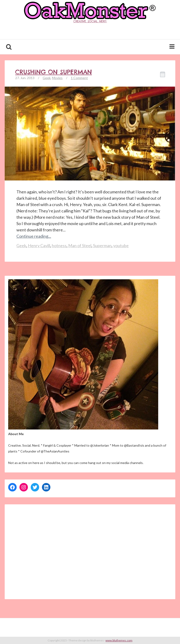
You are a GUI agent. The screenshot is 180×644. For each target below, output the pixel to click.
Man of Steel (80, 245)
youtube (121, 245)
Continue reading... (34, 236)
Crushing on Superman (54, 72)
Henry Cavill (39, 245)
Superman (102, 245)
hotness (59, 245)
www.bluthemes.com (119, 640)
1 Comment (79, 78)
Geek (47, 78)
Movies (57, 78)
